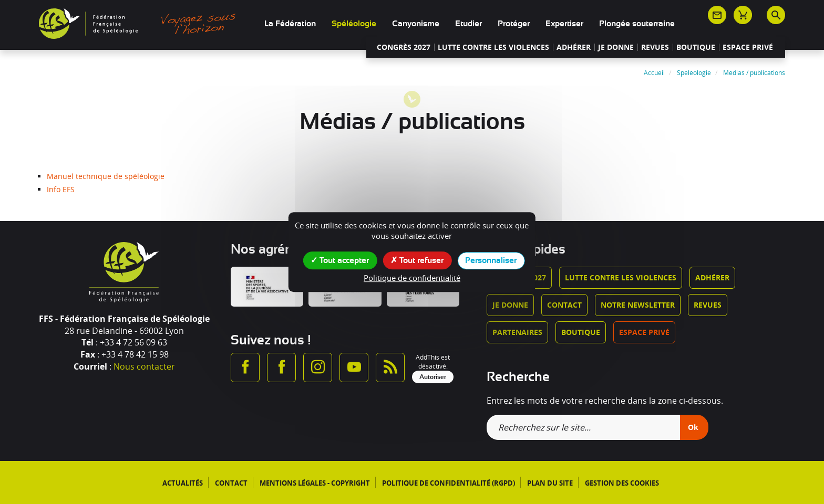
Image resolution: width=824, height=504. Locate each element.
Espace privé (748, 47)
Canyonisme (416, 24)
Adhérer (574, 47)
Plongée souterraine (637, 24)
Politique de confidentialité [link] (412, 278)
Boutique (696, 47)
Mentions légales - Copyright (315, 483)
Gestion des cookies (622, 483)
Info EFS (61, 189)
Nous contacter (144, 366)
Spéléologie (354, 24)
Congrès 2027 (404, 47)
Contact (564, 305)
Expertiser (564, 24)
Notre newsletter (638, 305)
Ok (693, 427)
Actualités (183, 483)
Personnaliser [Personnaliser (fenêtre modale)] (491, 260)
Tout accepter (340, 260)
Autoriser (433, 377)
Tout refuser (417, 260)
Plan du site (550, 483)
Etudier (468, 24)
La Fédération (290, 24)
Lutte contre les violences (493, 47)
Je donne (616, 47)
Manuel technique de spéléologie (106, 176)
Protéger (514, 24)
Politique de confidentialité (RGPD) (449, 483)
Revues (655, 47)
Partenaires (517, 332)
